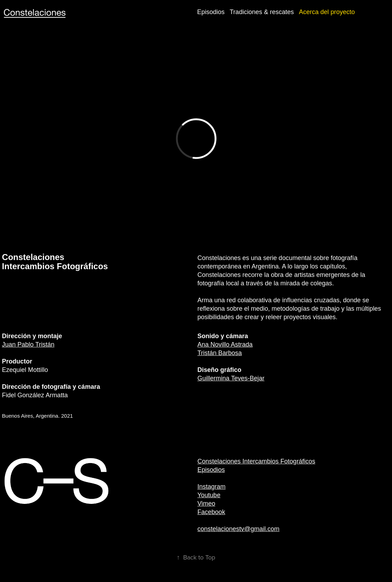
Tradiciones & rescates (262, 12)
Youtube (209, 495)
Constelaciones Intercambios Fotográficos (256, 461)
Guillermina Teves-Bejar (231, 378)
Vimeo (206, 504)
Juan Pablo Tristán (28, 344)
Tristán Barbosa (219, 353)
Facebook (211, 512)
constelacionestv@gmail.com (238, 529)
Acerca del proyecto (327, 12)
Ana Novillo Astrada (225, 344)
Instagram (211, 487)
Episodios (211, 12)
